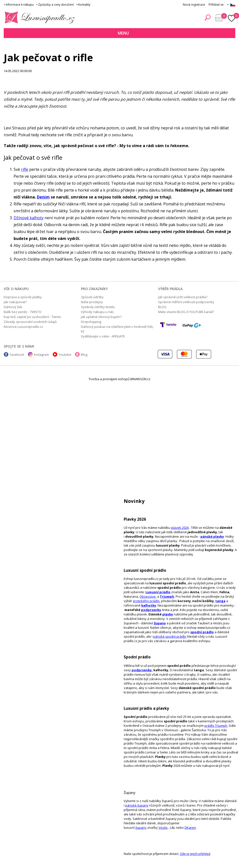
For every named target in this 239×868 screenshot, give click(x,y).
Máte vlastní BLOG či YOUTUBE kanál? (186, 312)
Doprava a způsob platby (23, 297)
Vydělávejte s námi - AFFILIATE (103, 336)
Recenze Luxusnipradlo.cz (23, 327)
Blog (84, 355)
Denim (43, 197)
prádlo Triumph (216, 726)
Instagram (41, 355)
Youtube (65, 355)
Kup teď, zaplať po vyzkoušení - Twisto (32, 317)
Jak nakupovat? (15, 302)
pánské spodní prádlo (170, 636)
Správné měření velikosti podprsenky (186, 302)
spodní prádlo (202, 632)
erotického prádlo (146, 601)
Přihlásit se (216, 5)
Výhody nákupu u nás (97, 312)
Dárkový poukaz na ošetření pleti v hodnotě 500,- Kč (118, 329)
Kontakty (84, 5)
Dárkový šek (13, 307)
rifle (25, 169)
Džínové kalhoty (29, 218)
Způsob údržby (92, 297)
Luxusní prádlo (158, 592)
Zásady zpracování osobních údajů (30, 322)
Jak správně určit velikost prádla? (183, 297)
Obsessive (148, 596)
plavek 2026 (180, 528)
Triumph (167, 596)
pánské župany (137, 805)
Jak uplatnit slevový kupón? (101, 317)
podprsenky (151, 610)
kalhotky (149, 605)
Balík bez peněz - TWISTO (23, 312)
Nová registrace (194, 5)
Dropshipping (91, 322)
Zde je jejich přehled (195, 854)
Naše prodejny (92, 302)
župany (160, 623)
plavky (168, 614)
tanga (220, 601)
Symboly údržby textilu (98, 307)
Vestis (163, 828)
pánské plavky (212, 536)
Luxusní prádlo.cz (38, 18)
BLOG (162, 307)
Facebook (17, 355)
